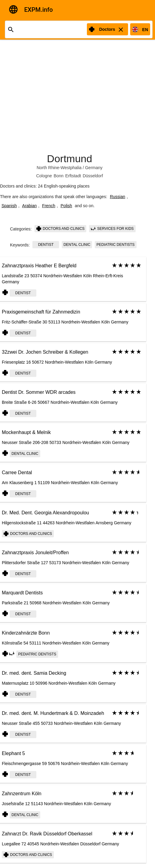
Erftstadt (73, 176)
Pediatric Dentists (116, 245)
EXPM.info (38, 10)
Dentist (46, 245)
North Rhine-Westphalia (59, 168)
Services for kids (112, 229)
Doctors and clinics (61, 229)
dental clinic (77, 245)
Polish (66, 206)
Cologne (44, 176)
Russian (118, 197)
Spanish (9, 206)
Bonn (59, 176)
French (49, 206)
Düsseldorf (93, 176)
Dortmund (69, 159)
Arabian (29, 206)
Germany (94, 168)
